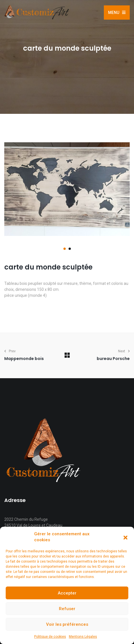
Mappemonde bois (24, 359)
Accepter (67, 593)
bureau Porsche (113, 359)
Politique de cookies (50, 637)
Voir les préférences (67, 624)
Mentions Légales (83, 637)
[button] (125, 537)
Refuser (67, 609)
